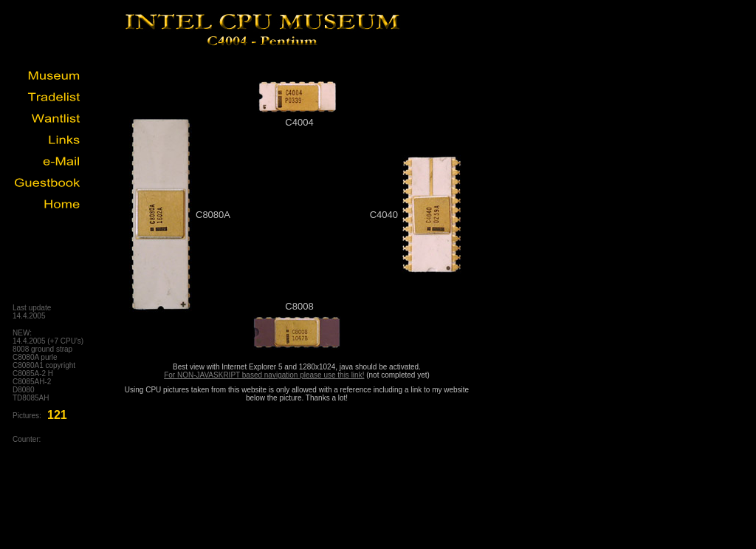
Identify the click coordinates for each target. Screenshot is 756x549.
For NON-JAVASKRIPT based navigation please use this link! (264, 375)
